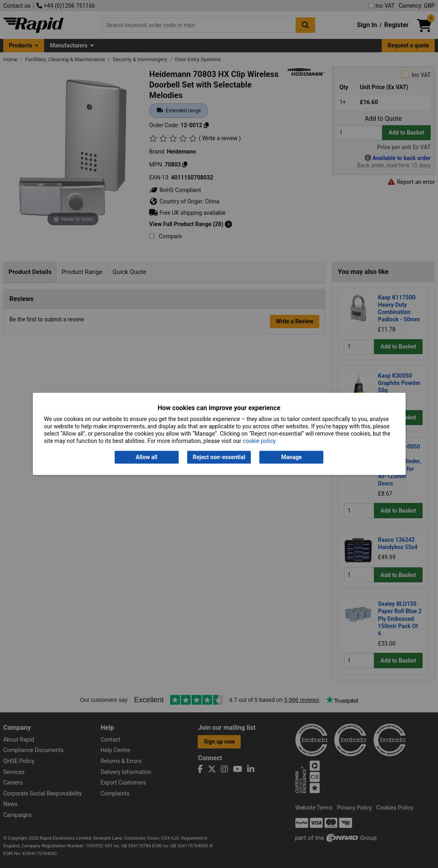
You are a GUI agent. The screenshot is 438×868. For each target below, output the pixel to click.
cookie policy (259, 441)
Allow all (146, 457)
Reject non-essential (219, 457)
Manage (292, 457)
